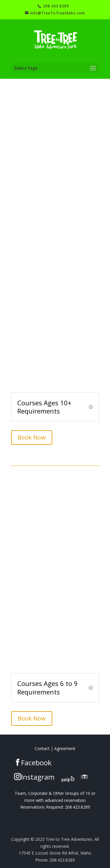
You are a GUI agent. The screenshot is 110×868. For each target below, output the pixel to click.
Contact (42, 748)
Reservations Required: (42, 807)
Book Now (32, 437)
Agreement (65, 748)
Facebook (36, 762)
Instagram (38, 777)
